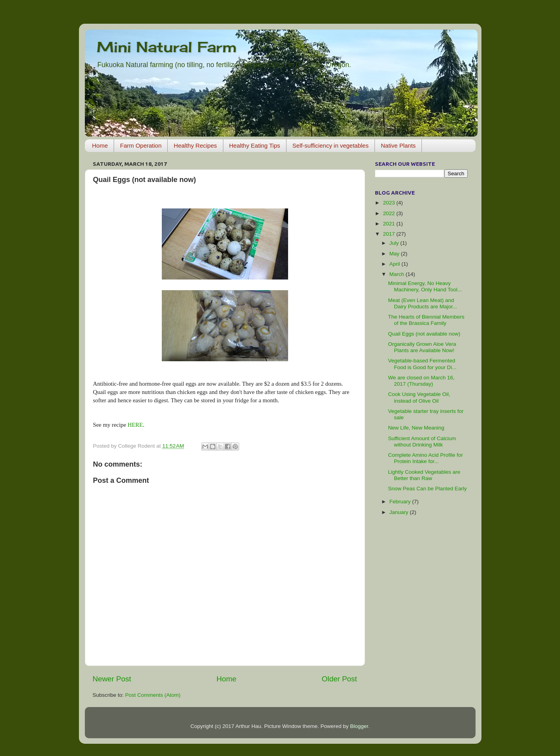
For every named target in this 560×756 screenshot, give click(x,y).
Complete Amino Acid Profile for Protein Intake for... (425, 458)
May (395, 254)
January (400, 512)
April (396, 264)
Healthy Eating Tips (255, 145)
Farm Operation (141, 145)
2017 (390, 234)
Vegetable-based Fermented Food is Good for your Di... (422, 364)
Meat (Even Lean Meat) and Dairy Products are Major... (422, 303)
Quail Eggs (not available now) (424, 334)
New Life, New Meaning (416, 428)
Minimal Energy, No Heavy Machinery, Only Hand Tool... (425, 286)
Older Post (339, 679)
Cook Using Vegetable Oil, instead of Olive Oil (419, 397)
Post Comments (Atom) (153, 695)
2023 (390, 203)
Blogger (359, 726)
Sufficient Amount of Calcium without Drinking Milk (422, 442)
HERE (135, 425)
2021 (390, 224)
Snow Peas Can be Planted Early (427, 489)
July (395, 243)
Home (100, 145)
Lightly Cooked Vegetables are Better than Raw (424, 475)
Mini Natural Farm (167, 47)
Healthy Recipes (195, 145)
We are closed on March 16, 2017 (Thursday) (421, 381)
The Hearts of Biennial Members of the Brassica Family (426, 320)
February (401, 502)
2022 (390, 213)
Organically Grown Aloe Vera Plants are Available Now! (422, 347)
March (398, 274)
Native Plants (398, 145)
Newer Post (112, 679)
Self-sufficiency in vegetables (331, 145)
